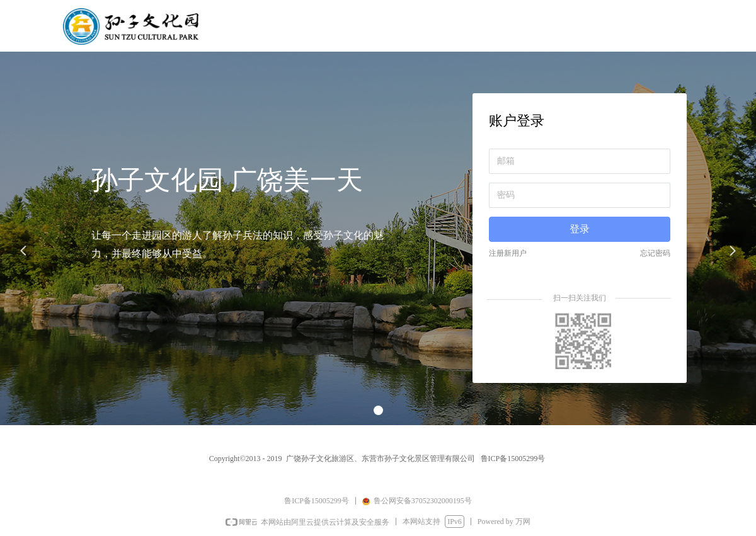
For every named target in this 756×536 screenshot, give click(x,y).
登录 (580, 229)
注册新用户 (508, 253)
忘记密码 (655, 253)
